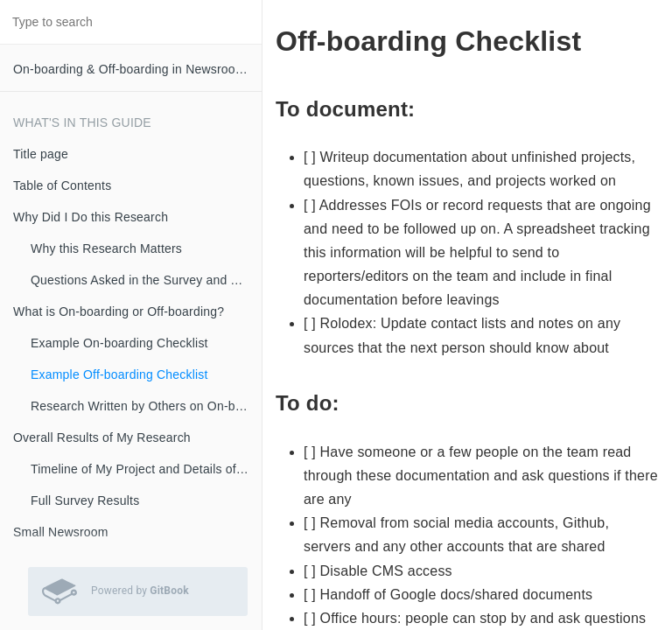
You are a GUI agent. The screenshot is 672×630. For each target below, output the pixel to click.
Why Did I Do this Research (91, 217)
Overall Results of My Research (102, 437)
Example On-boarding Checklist (119, 343)
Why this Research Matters (106, 248)
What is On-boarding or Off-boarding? (119, 311)
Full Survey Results (85, 500)
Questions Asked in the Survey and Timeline (146, 280)
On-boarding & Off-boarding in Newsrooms (133, 69)
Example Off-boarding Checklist (119, 374)
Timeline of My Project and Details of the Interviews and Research (146, 469)
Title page (41, 154)
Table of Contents (62, 185)
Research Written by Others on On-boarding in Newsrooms (146, 406)
